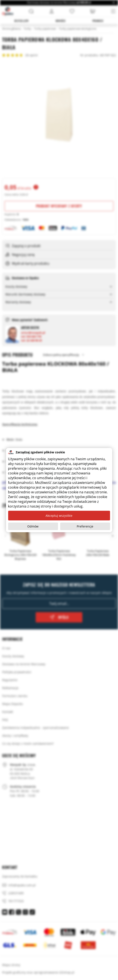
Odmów (33, 526)
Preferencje (85, 526)
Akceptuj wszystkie (59, 516)
